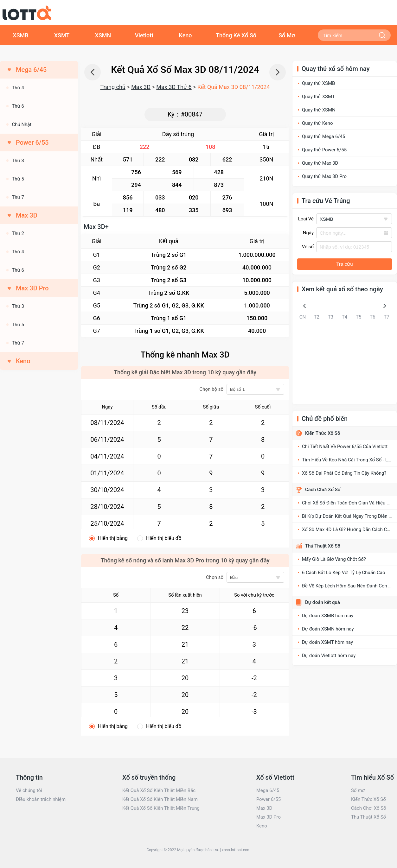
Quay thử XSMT (318, 97)
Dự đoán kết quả (323, 602)
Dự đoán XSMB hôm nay (328, 616)
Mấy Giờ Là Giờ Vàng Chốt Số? (334, 559)
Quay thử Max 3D (320, 163)
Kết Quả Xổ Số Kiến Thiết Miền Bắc (159, 790)
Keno (185, 35)
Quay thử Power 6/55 (324, 150)
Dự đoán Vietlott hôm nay (329, 656)
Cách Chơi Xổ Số (323, 490)
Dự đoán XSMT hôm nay (327, 642)
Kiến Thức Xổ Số (323, 433)
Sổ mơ (358, 790)
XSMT (62, 35)
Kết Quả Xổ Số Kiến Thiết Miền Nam (160, 799)
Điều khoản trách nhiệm (41, 799)
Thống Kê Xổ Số (236, 35)
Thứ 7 (18, 197)
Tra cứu (345, 264)
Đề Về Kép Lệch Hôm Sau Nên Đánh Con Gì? (349, 586)
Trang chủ (113, 87)
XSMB (20, 35)
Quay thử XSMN (319, 110)
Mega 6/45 (268, 790)
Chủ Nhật (22, 124)
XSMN (103, 35)
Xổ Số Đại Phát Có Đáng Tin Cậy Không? (344, 473)
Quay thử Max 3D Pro (324, 176)
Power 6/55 (269, 799)
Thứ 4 (18, 88)
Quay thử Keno (317, 123)
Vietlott (144, 35)
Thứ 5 (18, 179)
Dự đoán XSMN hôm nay (328, 629)
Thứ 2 (18, 233)
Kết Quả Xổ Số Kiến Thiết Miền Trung (161, 808)
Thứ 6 (18, 106)
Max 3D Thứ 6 (174, 87)
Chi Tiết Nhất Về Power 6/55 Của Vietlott (345, 447)
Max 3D (141, 87)
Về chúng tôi (29, 790)
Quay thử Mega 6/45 (323, 136)
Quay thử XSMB (318, 83)
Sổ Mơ (287, 35)
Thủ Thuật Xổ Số (323, 546)
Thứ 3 (18, 161)
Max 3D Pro (269, 817)
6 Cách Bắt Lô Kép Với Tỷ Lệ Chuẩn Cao (344, 573)
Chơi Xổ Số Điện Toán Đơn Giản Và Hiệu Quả (349, 503)
